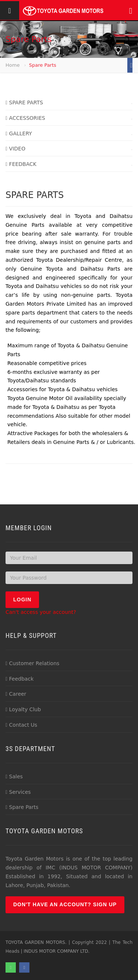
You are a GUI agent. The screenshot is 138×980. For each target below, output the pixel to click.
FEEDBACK (21, 164)
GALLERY (19, 133)
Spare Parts (22, 807)
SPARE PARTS (24, 102)
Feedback (20, 679)
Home (13, 65)
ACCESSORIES (25, 118)
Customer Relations (32, 663)
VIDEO (15, 149)
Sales (14, 776)
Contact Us (21, 725)
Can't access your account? (41, 612)
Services (18, 792)
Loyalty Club (23, 709)
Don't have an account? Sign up (65, 904)
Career (16, 694)
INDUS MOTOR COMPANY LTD (56, 951)
